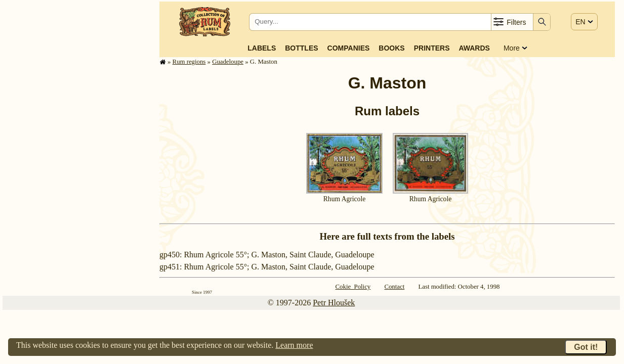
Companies (349, 48)
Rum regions (189, 62)
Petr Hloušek (334, 303)
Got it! (586, 347)
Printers (432, 48)
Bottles (301, 48)
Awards (474, 48)
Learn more (294, 345)
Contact (394, 287)
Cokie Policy (353, 287)
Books (391, 48)
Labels (262, 48)
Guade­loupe (228, 62)
